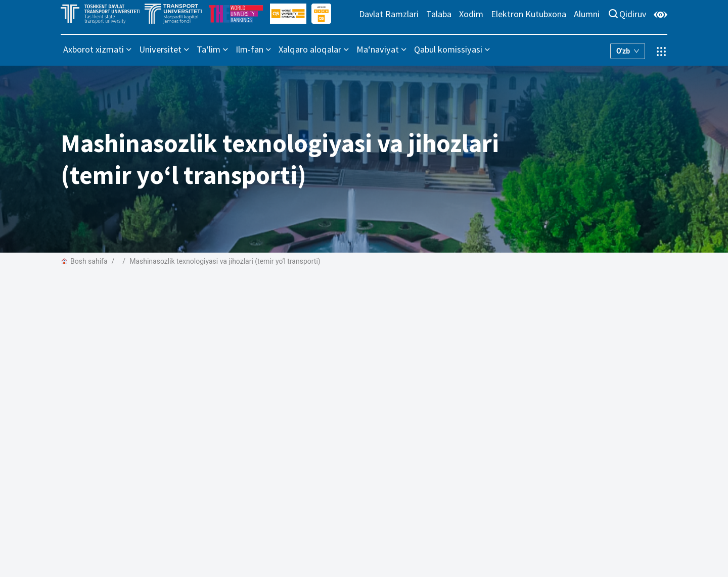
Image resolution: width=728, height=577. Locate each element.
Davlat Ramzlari (389, 14)
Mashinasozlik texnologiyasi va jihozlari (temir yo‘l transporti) (225, 261)
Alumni (587, 14)
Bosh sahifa (84, 261)
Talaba (439, 14)
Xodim (471, 14)
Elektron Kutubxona (529, 14)
